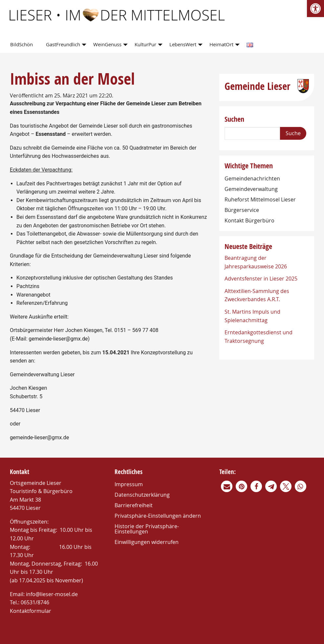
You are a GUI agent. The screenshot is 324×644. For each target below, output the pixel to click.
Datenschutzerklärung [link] (142, 495)
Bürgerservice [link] (242, 210)
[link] (315, 9)
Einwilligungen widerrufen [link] (147, 542)
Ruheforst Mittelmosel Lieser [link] (260, 199)
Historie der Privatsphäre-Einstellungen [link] (147, 529)
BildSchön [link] (22, 44)
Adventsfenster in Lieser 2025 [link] (261, 279)
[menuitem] (23, 45)
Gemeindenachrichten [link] (252, 178)
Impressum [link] (129, 484)
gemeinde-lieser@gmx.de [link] (58, 339)
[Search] (252, 133)
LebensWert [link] (183, 44)
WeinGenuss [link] (107, 44)
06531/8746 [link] (35, 602)
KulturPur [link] (145, 44)
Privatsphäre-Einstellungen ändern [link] (158, 516)
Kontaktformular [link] (31, 611)
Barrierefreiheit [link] (134, 505)
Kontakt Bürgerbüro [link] (249, 220)
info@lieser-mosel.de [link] (52, 594)
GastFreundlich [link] (63, 44)
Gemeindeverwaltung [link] (251, 189)
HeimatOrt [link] (221, 44)
